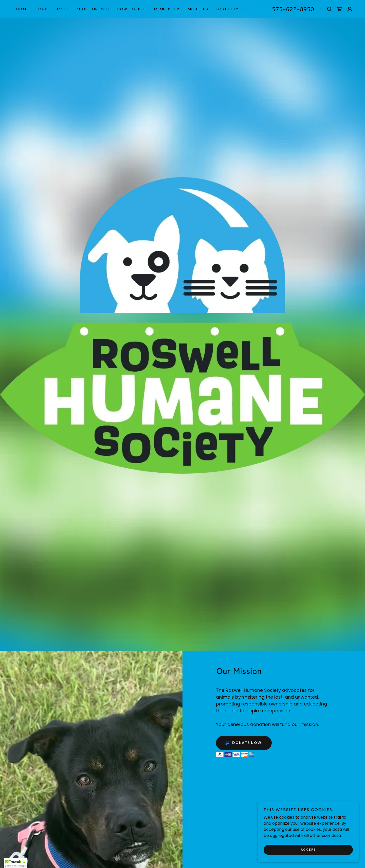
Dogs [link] (43, 9)
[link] (340, 9)
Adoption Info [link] (93, 9)
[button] (350, 9)
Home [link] (22, 9)
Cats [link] (63, 9)
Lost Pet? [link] (227, 9)
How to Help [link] (132, 9)
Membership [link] (167, 9)
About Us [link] (198, 9)
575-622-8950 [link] (293, 9)
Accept (308, 850)
